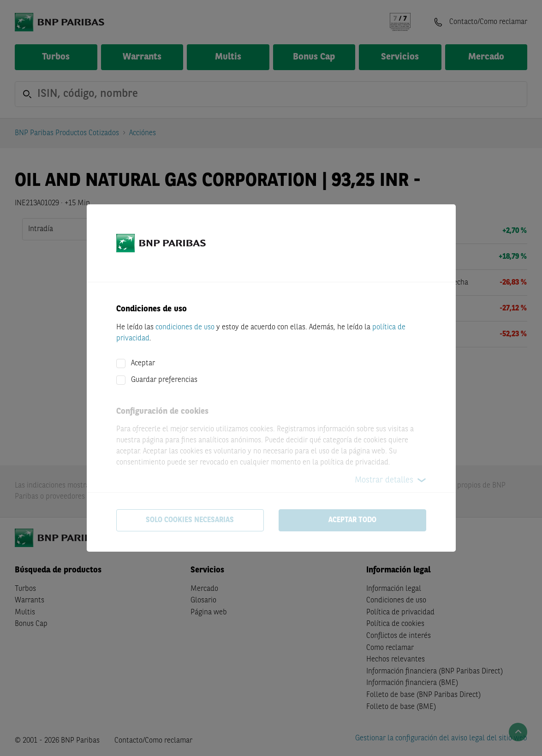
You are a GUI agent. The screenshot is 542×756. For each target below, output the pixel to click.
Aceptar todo (352, 520)
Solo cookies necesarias (190, 520)
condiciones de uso (185, 327)
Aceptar (143, 363)
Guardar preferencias (164, 380)
